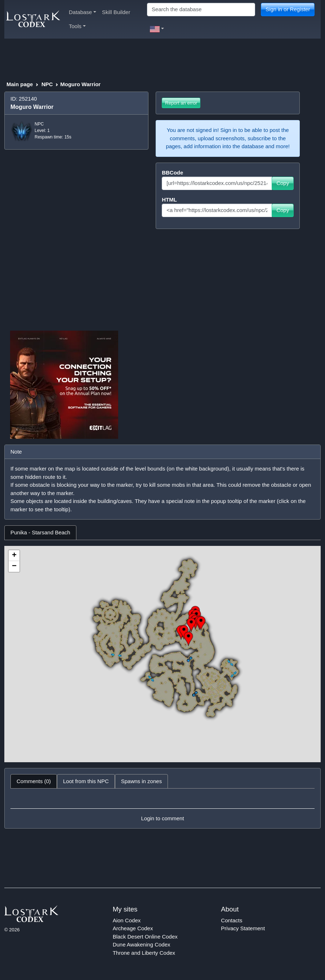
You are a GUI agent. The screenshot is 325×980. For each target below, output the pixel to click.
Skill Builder (116, 12)
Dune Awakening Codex (142, 944)
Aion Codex (127, 920)
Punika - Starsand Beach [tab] (40, 532)
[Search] (201, 10)
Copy (283, 183)
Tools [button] (77, 26)
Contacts (231, 920)
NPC (47, 84)
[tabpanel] (162, 654)
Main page (20, 84)
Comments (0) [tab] (34, 781)
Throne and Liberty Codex (144, 953)
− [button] (14, 566)
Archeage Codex (133, 928)
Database (83, 12)
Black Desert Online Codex (145, 937)
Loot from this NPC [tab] (86, 781)
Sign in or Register (288, 9)
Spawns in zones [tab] (141, 781)
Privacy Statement (243, 928)
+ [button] (14, 556)
